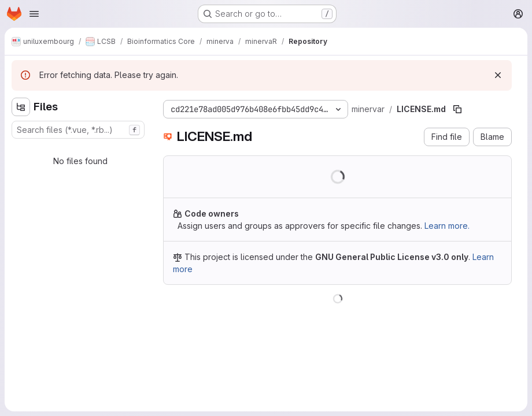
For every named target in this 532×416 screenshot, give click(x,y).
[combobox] (78, 130)
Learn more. (447, 226)
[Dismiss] (498, 75)
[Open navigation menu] (34, 14)
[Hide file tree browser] (21, 107)
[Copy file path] (457, 109)
